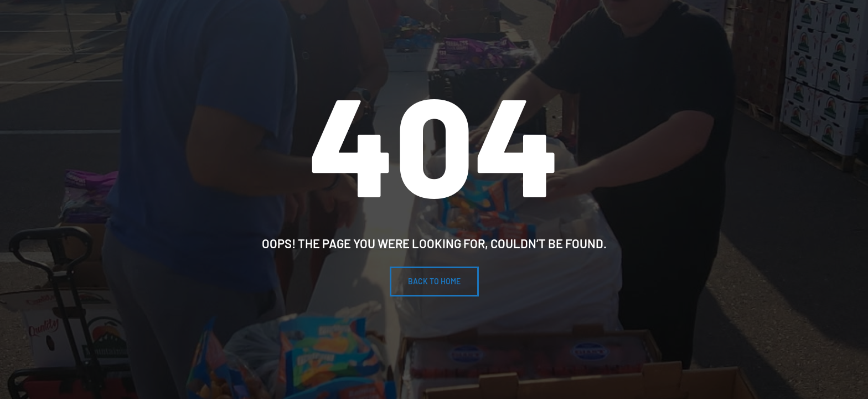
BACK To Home (434, 281)
